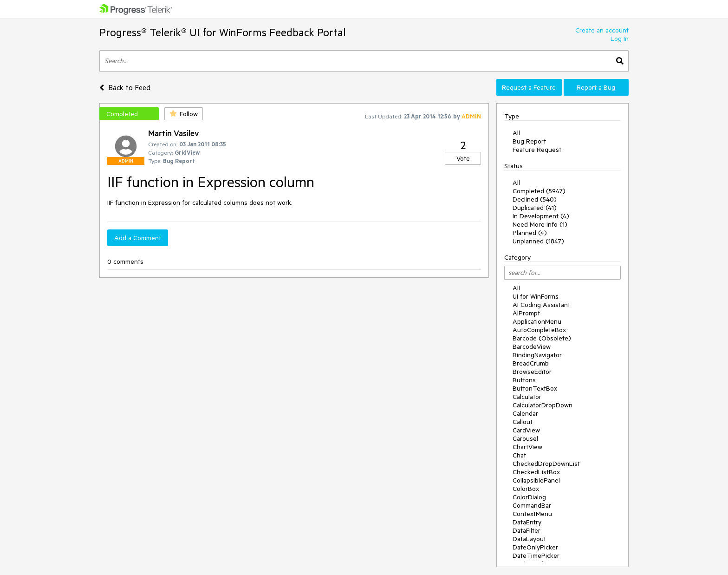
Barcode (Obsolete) (542, 338)
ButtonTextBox (535, 388)
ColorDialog (529, 497)
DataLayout (529, 539)
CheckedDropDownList (546, 464)
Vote (463, 158)
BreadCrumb (531, 363)
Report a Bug (596, 87)
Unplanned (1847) (538, 241)
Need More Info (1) (540, 224)
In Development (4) (541, 216)
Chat (519, 455)
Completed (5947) (539, 191)
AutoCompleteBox (539, 330)
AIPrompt (526, 313)
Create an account (602, 30)
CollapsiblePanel (536, 480)
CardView (526, 430)
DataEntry (527, 522)
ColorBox (526, 489)
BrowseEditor (532, 372)
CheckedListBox (536, 472)
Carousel (525, 438)
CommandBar (532, 505)
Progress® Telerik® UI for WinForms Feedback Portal (223, 32)
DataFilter (526, 530)
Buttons (524, 380)
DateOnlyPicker (535, 547)
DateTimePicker (536, 555)
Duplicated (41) (535, 208)
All (516, 133)
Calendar (525, 413)
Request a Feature (529, 87)
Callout (523, 422)
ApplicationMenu (537, 321)
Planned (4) (530, 233)
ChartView (527, 447)
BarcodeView (532, 346)
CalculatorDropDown (543, 405)
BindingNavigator (537, 355)
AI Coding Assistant (541, 305)
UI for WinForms (536, 296)
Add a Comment (138, 238)
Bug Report (529, 141)
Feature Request (537, 150)
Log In (620, 39)
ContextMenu (532, 514)
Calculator (527, 397)
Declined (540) (535, 199)
